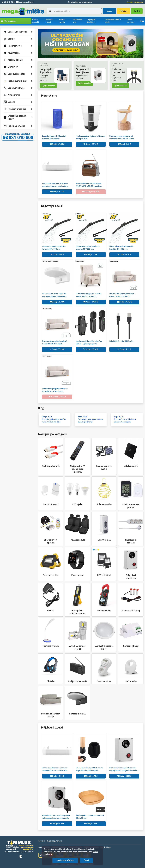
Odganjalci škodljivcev (91, 21)
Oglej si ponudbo (48, 85)
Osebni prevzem (130, 21)
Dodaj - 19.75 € (57, 192)
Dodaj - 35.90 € (57, 349)
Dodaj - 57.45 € (57, 144)
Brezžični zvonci (49, 21)
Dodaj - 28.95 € (91, 144)
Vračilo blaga (105, 847)
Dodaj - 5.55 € (91, 823)
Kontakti (130, 2)
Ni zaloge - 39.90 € (57, 397)
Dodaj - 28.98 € (91, 349)
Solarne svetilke (62, 21)
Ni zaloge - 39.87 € (91, 192)
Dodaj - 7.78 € (57, 254)
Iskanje (109, 11)
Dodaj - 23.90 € (91, 302)
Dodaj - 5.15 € (124, 144)
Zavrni (86, 860)
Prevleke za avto (77, 21)
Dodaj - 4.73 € (91, 776)
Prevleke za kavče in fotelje (113, 21)
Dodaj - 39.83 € (57, 823)
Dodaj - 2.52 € (124, 349)
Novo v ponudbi (35, 21)
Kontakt (41, 841)
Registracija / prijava (54, 841)
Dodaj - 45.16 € (124, 776)
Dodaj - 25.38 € (57, 302)
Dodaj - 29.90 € (124, 302)
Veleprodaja (139, 2)
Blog (142, 21)
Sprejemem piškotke (65, 860)
